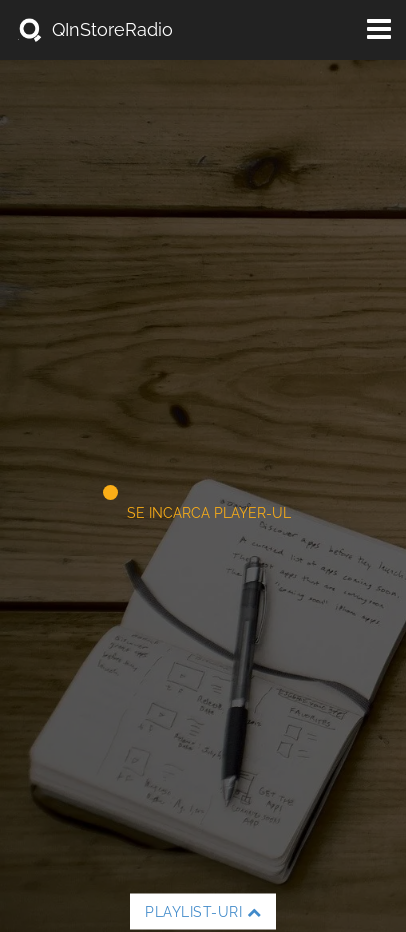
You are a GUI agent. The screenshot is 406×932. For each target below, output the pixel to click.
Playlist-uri (203, 912)
